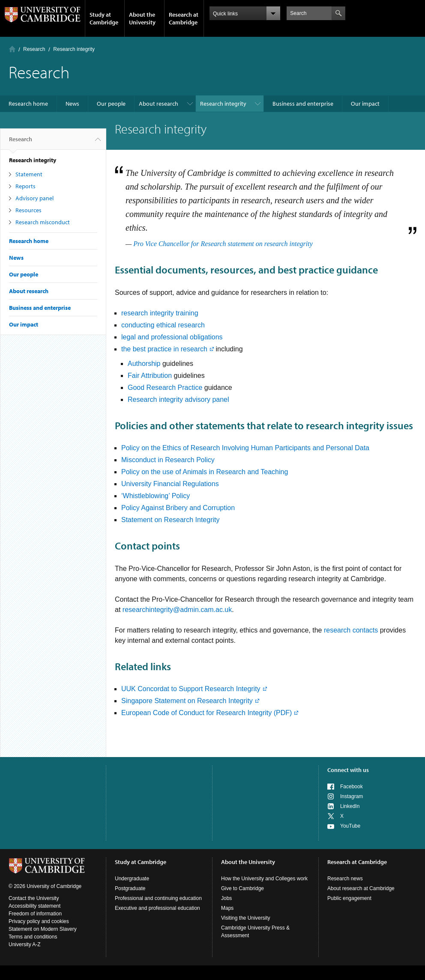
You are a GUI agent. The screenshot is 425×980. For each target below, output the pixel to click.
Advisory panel (34, 198)
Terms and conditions (33, 937)
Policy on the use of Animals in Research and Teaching (205, 472)
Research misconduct (43, 222)
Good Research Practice (166, 388)
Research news (345, 879)
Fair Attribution (150, 376)
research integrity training (160, 313)
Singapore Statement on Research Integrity (187, 701)
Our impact (365, 104)
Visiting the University (246, 918)
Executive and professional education (157, 908)
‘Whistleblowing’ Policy (156, 496)
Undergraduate (132, 879)
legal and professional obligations (172, 337)
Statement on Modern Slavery (43, 929)
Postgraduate (130, 888)
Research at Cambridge (184, 18)
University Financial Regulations (170, 484)
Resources (28, 210)
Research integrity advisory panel (178, 399)
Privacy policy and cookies (39, 921)
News (72, 104)
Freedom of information (35, 914)
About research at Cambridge (361, 888)
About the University (142, 18)
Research (34, 49)
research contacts (351, 630)
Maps (227, 908)
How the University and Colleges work (264, 879)
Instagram (352, 796)
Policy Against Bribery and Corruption (178, 508)
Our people (111, 104)
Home (12, 49)
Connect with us (348, 770)
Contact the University (34, 898)
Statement (29, 174)
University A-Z (25, 944)
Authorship (144, 364)
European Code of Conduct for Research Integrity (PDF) (207, 713)
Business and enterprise (303, 104)
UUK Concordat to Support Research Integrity (191, 689)
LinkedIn (350, 806)
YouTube (350, 826)
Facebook (352, 787)
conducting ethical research (163, 325)
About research (159, 104)
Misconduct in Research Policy (168, 460)
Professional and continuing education (158, 898)
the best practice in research (164, 349)
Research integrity (223, 104)
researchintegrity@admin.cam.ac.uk (177, 610)
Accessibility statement (34, 906)
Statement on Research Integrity (170, 520)
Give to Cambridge (242, 888)
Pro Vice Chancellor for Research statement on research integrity (223, 244)
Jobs (226, 898)
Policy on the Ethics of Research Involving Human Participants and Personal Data (245, 448)
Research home (28, 104)
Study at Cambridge (104, 18)
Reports (25, 186)
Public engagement (349, 898)
